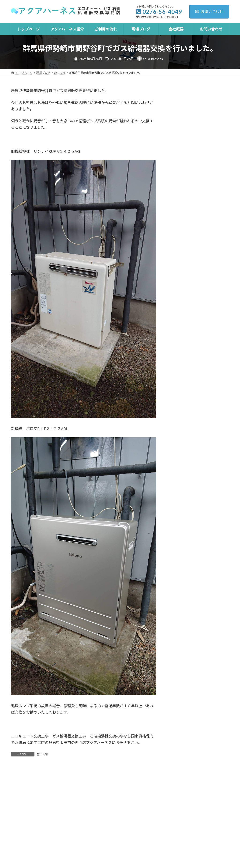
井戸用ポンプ (102, 830)
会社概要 (159, 823)
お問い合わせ (209, 11)
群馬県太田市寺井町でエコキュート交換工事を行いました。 (209, 107)
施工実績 (42, 754)
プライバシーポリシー (34, 830)
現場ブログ (132, 823)
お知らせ (178, 250)
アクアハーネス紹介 (64, 823)
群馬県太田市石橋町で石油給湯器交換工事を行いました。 (209, 134)
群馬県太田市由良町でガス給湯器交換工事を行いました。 (209, 214)
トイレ (129, 830)
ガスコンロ (72, 830)
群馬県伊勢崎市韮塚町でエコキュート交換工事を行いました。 (209, 187)
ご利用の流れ (102, 823)
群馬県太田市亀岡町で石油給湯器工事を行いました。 (209, 160)
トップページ (27, 823)
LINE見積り (184, 830)
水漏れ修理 (155, 830)
